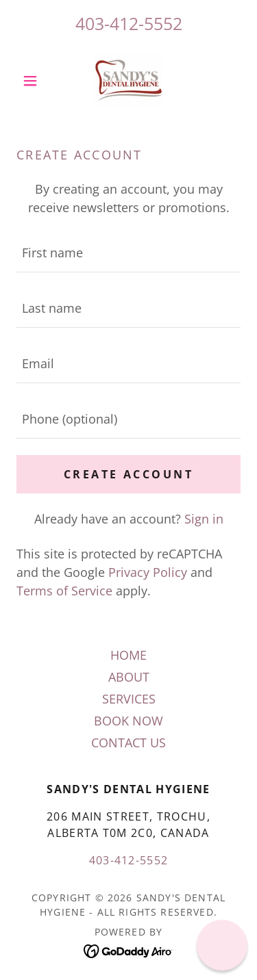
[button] (33, 81)
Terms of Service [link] (64, 591)
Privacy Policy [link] (148, 572)
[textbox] (128, 253)
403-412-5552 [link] (129, 23)
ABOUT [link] (129, 677)
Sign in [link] (204, 519)
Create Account (128, 474)
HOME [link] (128, 655)
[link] (128, 81)
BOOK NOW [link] (128, 721)
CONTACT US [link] (128, 743)
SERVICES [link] (129, 699)
